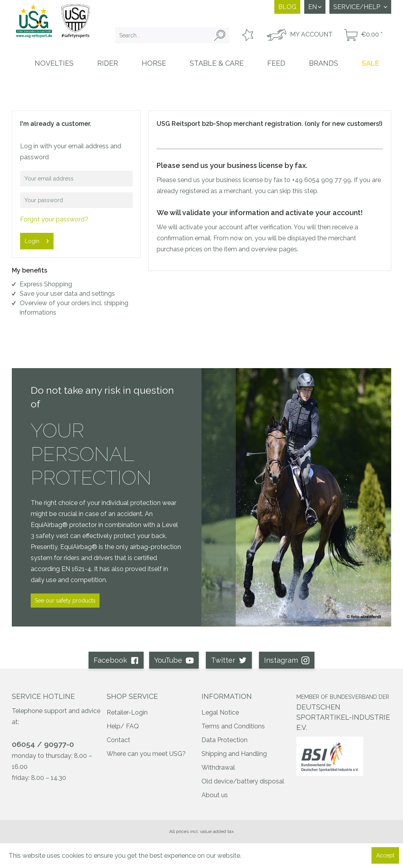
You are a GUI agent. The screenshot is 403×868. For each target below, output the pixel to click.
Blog (287, 7)
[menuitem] (172, 35)
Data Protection (225, 740)
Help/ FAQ (123, 726)
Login (37, 240)
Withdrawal (218, 768)
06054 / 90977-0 (43, 744)
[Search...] (172, 35)
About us (215, 795)
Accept (385, 855)
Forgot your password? (54, 219)
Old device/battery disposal (243, 781)
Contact (118, 740)
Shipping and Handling (234, 754)
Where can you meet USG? (146, 754)
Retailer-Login (127, 712)
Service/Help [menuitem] (358, 7)
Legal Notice (220, 712)
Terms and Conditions (233, 726)
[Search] (220, 35)
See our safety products (65, 601)
